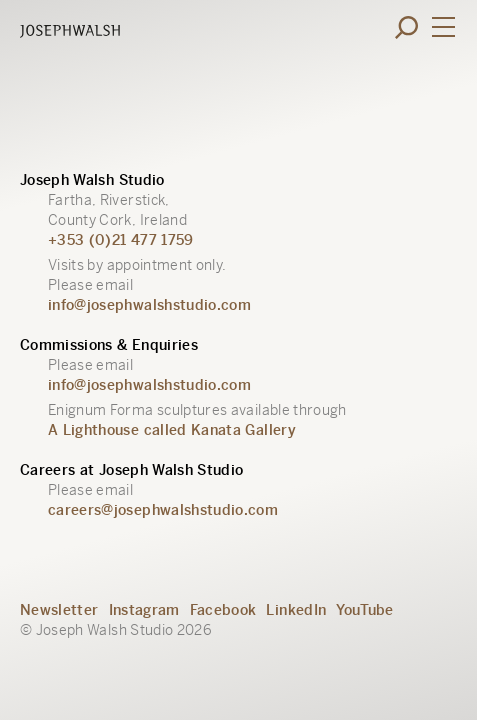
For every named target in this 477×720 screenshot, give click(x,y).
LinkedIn (296, 610)
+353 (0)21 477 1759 (121, 240)
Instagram (144, 610)
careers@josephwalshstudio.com (163, 510)
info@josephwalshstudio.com (149, 305)
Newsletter (59, 610)
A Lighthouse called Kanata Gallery (172, 430)
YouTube (364, 610)
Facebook (223, 610)
